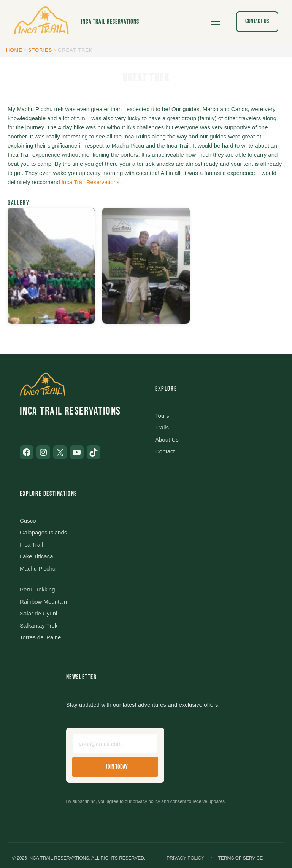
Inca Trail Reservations (110, 22)
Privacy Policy (185, 858)
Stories (40, 50)
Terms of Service (240, 858)
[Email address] (115, 744)
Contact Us (257, 21)
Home (14, 50)
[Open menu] (216, 22)
